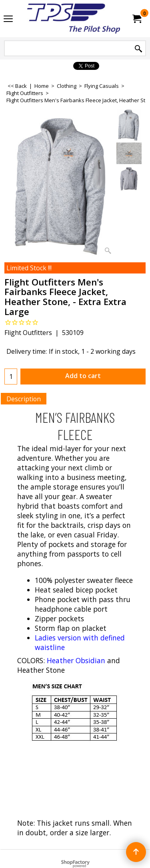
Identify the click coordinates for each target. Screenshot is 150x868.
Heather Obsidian (76, 660)
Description (24, 399)
